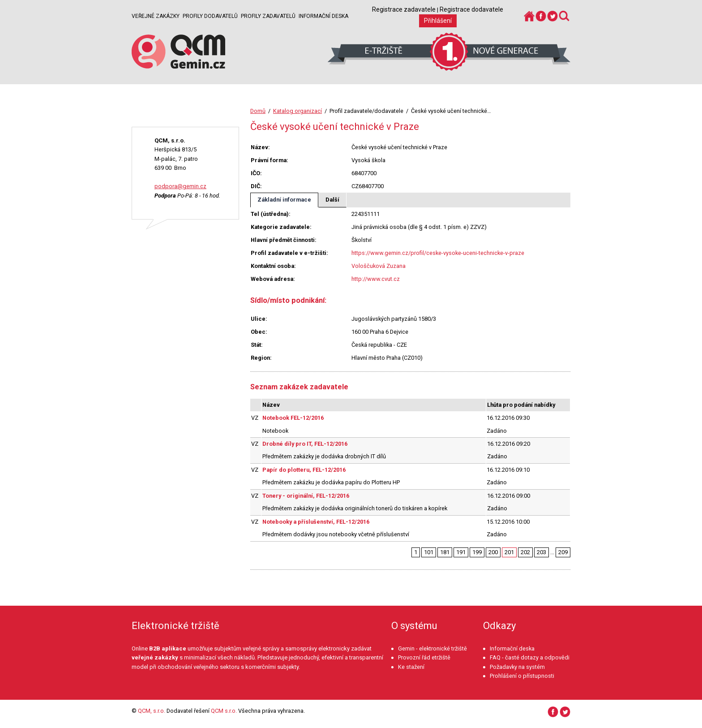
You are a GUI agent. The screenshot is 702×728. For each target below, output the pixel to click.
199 (477, 552)
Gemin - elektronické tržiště (432, 648)
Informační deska (323, 16)
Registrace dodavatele (471, 9)
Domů (258, 111)
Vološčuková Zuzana (379, 266)
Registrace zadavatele (404, 9)
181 (445, 552)
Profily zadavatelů (268, 16)
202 (525, 552)
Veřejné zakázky (156, 16)
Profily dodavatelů (210, 16)
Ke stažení (411, 667)
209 (563, 552)
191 (461, 552)
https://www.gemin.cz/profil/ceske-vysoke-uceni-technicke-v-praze (438, 253)
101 (429, 552)
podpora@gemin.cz (180, 186)
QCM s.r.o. (224, 711)
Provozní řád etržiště (424, 657)
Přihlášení (438, 21)
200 (493, 552)
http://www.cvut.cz (376, 279)
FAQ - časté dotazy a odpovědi (530, 657)
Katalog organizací (297, 111)
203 (541, 552)
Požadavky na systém (517, 667)
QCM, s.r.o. (152, 711)
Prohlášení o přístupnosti (522, 676)
